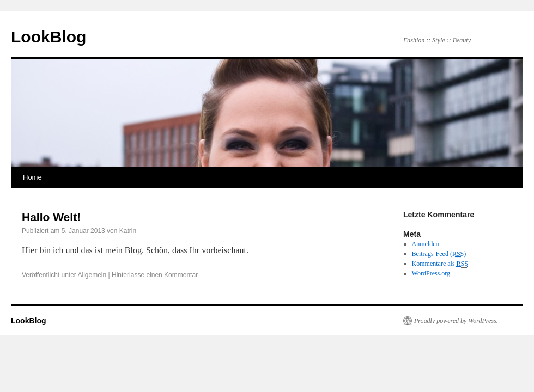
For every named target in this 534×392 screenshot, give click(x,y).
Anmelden (426, 244)
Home (32, 177)
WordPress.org (431, 273)
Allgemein (92, 275)
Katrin (128, 231)
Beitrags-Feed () (439, 254)
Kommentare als (440, 264)
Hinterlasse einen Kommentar (155, 275)
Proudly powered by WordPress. (456, 321)
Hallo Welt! (51, 217)
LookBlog (48, 37)
